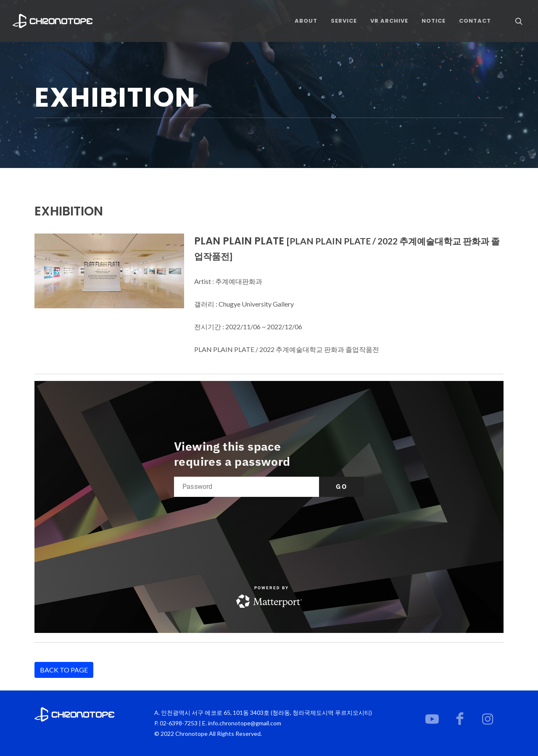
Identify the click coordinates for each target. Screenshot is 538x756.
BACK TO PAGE (64, 670)
